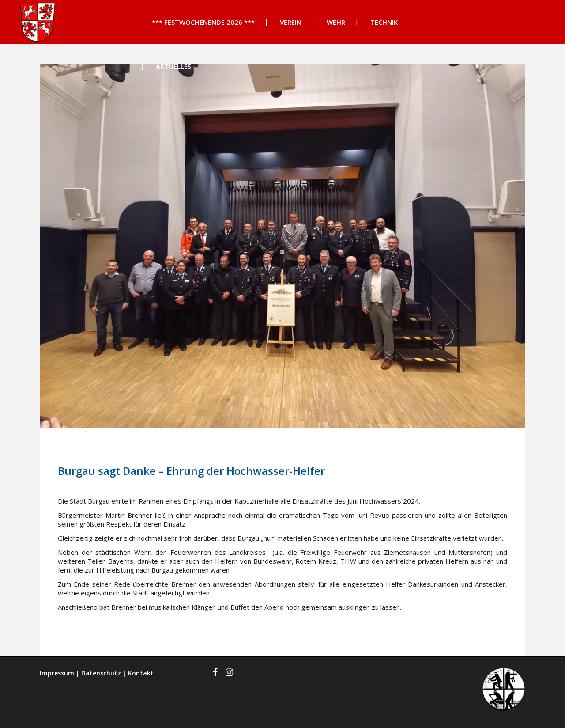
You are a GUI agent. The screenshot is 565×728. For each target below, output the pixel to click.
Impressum (57, 673)
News (138, 447)
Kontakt (141, 673)
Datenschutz (101, 673)
